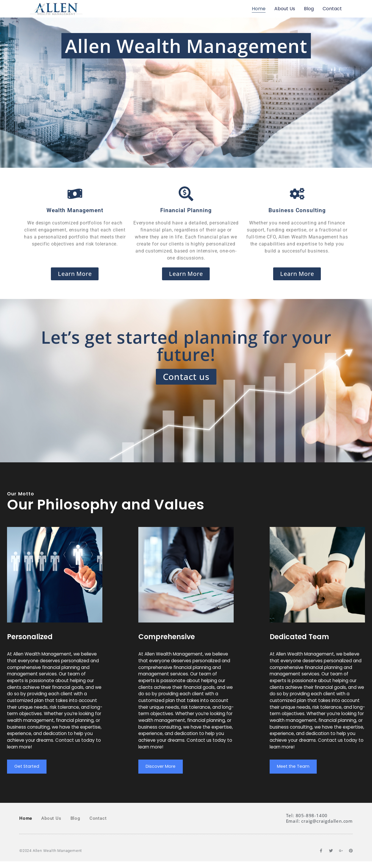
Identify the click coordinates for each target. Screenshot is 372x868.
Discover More (162, 773)
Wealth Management (75, 210)
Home (259, 9)
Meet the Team (295, 773)
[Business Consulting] (297, 194)
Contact (332, 9)
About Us (285, 9)
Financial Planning (186, 210)
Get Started (28, 773)
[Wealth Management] (75, 194)
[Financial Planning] (186, 194)
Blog (309, 9)
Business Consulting (297, 210)
